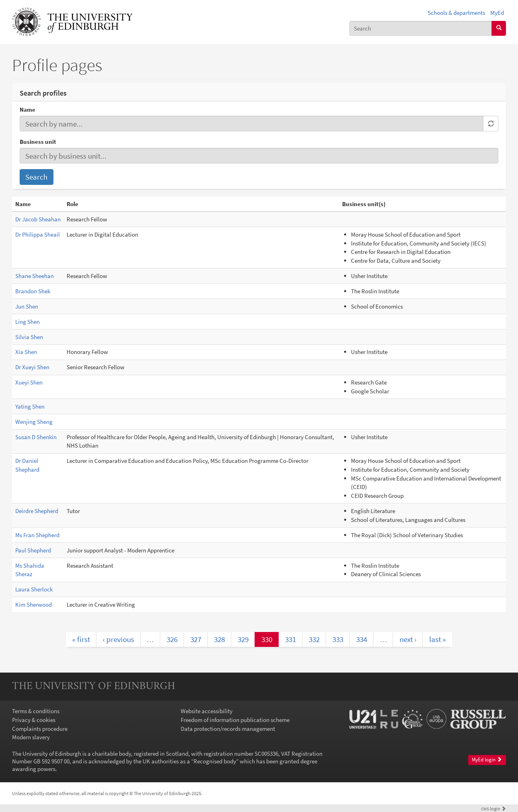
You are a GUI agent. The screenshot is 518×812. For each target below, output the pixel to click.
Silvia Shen (29, 337)
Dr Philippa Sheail (38, 234)
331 (291, 639)
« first (81, 639)
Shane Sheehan (35, 276)
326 (172, 639)
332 (314, 639)
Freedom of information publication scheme (235, 720)
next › (408, 639)
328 (219, 639)
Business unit (38, 142)
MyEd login (487, 760)
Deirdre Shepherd (37, 511)
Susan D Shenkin (36, 437)
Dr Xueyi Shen (32, 367)
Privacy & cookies (34, 720)
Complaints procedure (40, 729)
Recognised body (215, 761)
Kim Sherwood (34, 604)
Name (28, 109)
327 (196, 639)
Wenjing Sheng (34, 422)
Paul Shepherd (33, 550)
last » (437, 639)
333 (338, 639)
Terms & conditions (36, 711)
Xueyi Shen (29, 382)
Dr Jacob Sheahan (38, 219)
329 (243, 639)
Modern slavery (31, 737)
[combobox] (421, 28)
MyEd (497, 13)
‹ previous (118, 639)
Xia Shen (26, 352)
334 (362, 639)
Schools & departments (456, 13)
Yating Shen (30, 406)
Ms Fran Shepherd (37, 535)
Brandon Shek (33, 291)
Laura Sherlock (34, 589)
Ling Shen (28, 322)
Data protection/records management (228, 729)
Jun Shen (27, 306)
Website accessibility (207, 711)
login (494, 809)
